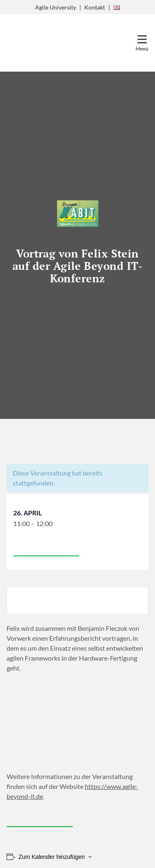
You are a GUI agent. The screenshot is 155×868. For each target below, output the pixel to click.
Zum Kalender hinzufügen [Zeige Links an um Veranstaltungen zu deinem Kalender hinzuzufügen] (52, 857)
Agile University (56, 7)
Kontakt (95, 7)
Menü (142, 49)
